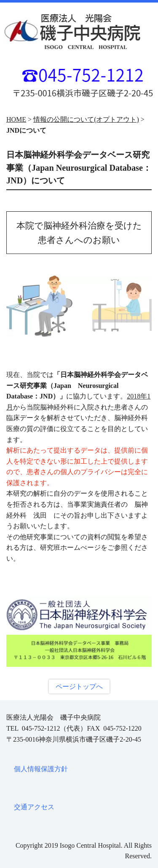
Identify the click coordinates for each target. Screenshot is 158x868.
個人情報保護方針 (41, 769)
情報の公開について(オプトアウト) (86, 119)
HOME (16, 119)
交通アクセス (34, 807)
